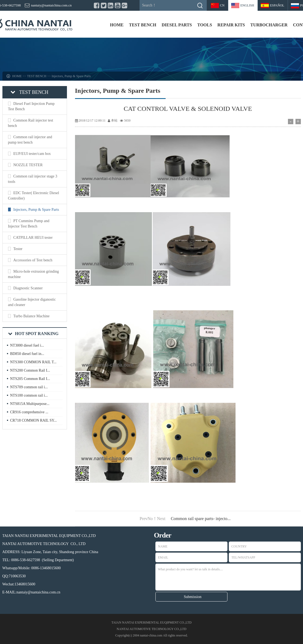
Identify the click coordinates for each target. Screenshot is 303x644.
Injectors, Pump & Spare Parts (71, 76)
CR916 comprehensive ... (29, 412)
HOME (117, 25)
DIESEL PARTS (177, 25)
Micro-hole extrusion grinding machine (34, 274)
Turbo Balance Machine (32, 316)
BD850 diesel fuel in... (27, 354)
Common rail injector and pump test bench (30, 140)
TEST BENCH (143, 25)
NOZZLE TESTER (28, 165)
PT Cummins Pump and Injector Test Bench (29, 224)
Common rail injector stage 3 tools (33, 179)
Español (277, 5)
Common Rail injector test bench (31, 123)
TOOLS (205, 25)
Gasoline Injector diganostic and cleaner (32, 302)
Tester (18, 249)
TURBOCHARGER (269, 25)
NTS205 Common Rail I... (30, 379)
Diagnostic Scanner (28, 288)
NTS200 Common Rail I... (30, 370)
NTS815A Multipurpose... (30, 404)
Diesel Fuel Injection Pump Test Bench (31, 106)
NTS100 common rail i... (29, 395)
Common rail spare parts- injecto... (201, 519)
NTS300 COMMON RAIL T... (33, 362)
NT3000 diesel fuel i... (27, 345)
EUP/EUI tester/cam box (32, 154)
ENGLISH (247, 5)
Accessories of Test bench (33, 260)
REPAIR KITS (231, 25)
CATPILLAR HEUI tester (33, 238)
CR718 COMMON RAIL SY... (33, 420)
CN (222, 5)
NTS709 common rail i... (29, 387)
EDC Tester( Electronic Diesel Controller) (34, 196)
